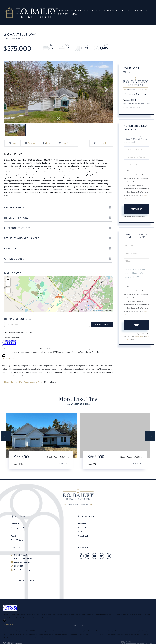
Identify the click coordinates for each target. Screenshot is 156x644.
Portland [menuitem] (82, 539)
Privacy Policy (8, 366)
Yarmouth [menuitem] (82, 535)
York (26, 389)
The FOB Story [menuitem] (17, 547)
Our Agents (138, 107)
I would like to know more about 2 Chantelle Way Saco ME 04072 (137, 275)
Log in (17, 577)
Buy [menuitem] (90, 10)
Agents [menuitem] (14, 543)
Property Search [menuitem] (18, 535)
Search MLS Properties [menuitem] (72, 10)
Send (137, 325)
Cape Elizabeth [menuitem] (85, 543)
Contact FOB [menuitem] (16, 531)
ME (21, 389)
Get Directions (102, 332)
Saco (32, 389)
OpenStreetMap (99, 318)
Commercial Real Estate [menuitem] (119, 10)
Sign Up (27, 577)
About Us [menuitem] (141, 10)
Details (61, 471)
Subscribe (137, 209)
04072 (39, 389)
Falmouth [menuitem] (82, 531)
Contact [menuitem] (64, 14)
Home (7, 389)
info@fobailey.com (22, 570)
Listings (14, 389)
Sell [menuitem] (99, 10)
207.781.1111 (131, 100)
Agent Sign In (27, 588)
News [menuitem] (76, 14)
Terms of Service (129, 340)
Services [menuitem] (14, 539)
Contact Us (127, 107)
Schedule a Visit (143, 236)
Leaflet (90, 318)
